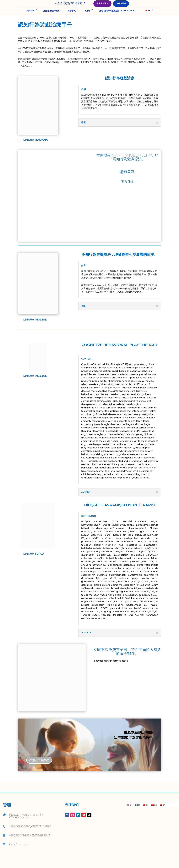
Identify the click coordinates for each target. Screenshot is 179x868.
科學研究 (72, 21)
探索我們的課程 (39, 770)
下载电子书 (121, 8)
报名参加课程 (102, 8)
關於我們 (30, 21)
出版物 (87, 21)
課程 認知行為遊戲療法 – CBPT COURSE (118, 21)
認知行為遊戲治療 (51, 21)
